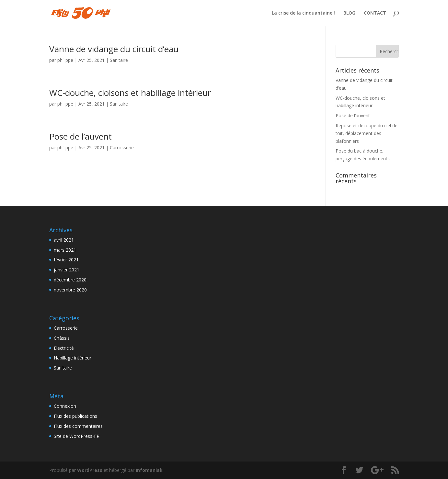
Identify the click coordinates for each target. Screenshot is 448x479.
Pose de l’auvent (80, 136)
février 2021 (66, 260)
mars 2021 (65, 250)
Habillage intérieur (73, 358)
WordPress (90, 470)
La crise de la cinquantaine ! (303, 13)
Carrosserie (122, 148)
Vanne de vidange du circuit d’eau (114, 49)
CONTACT (375, 13)
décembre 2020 (70, 280)
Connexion (65, 406)
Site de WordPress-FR (77, 436)
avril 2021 (64, 240)
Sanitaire (119, 60)
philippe (65, 60)
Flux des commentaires (78, 426)
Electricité (64, 348)
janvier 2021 (67, 270)
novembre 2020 (70, 290)
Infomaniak (149, 470)
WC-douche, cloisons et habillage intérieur (130, 93)
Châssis (62, 338)
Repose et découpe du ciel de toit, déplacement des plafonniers (367, 133)
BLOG (349, 13)
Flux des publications (75, 416)
